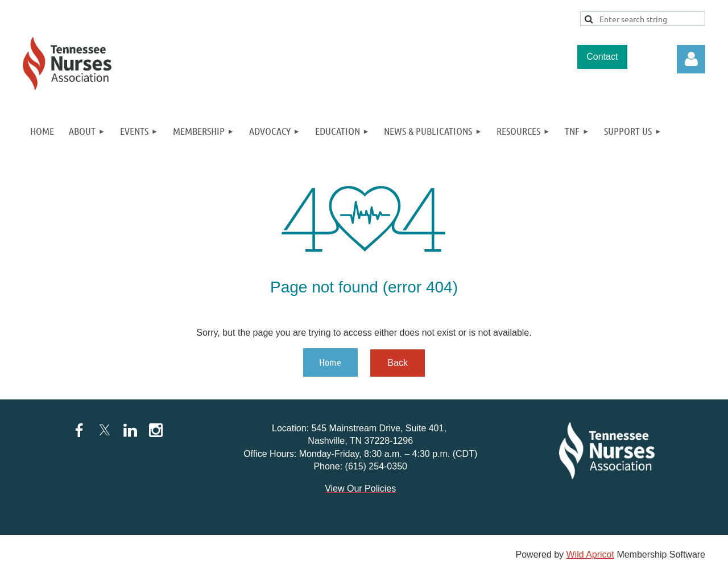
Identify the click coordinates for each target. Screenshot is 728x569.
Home (330, 362)
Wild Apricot (590, 554)
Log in (691, 59)
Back (398, 363)
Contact (602, 57)
